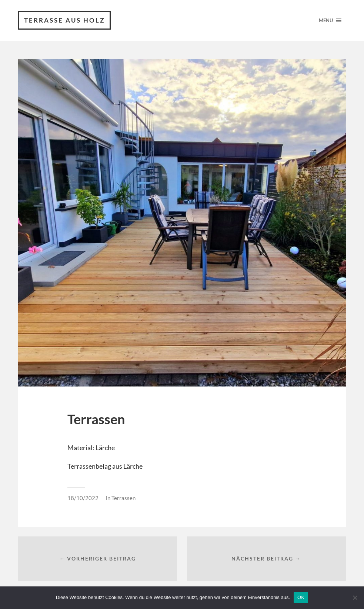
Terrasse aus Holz (64, 20)
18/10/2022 (83, 498)
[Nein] (355, 598)
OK (301, 597)
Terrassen (123, 498)
